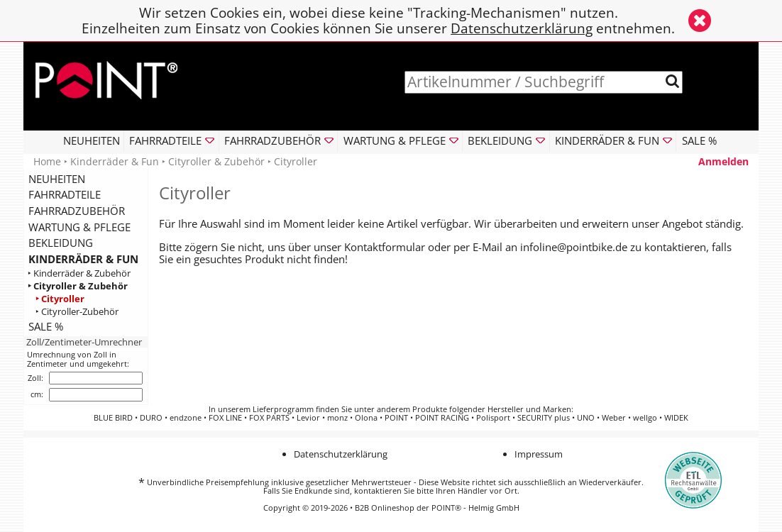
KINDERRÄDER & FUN (83, 259)
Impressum (539, 454)
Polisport (493, 418)
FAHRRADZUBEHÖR (77, 211)
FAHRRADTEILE (65, 194)
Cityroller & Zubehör (216, 161)
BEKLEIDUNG (61, 243)
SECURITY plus (544, 418)
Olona (366, 418)
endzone (186, 418)
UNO (586, 418)
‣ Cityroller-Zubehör (77, 312)
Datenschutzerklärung (522, 28)
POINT (396, 418)
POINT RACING (442, 418)
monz (337, 418)
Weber (614, 418)
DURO (151, 418)
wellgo (645, 418)
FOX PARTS (269, 418)
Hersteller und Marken (529, 409)
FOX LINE (225, 418)
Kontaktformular (385, 247)
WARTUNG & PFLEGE (79, 227)
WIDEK (676, 418)
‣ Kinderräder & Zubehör (79, 273)
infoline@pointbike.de (574, 247)
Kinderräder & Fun (115, 161)
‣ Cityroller (60, 299)
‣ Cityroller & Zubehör (78, 286)
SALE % (699, 140)
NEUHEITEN (92, 140)
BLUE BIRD (113, 418)
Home (47, 161)
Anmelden (723, 161)
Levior (308, 418)
